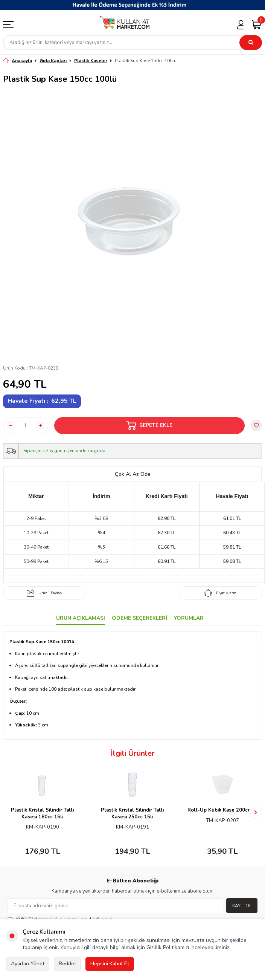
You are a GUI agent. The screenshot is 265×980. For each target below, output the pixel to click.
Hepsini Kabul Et (110, 964)
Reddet (67, 964)
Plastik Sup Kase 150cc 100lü (146, 61)
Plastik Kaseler (91, 61)
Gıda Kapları (53, 61)
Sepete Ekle (149, 425)
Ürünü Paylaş (44, 593)
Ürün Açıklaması (81, 618)
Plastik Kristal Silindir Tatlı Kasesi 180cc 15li (42, 813)
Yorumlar (189, 618)
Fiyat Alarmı (221, 593)
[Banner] (132, 5)
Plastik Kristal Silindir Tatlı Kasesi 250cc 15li (132, 813)
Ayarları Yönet (28, 964)
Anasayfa (18, 61)
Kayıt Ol (242, 906)
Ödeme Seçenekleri (139, 618)
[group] (132, 223)
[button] (255, 812)
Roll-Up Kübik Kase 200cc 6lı (223, 810)
